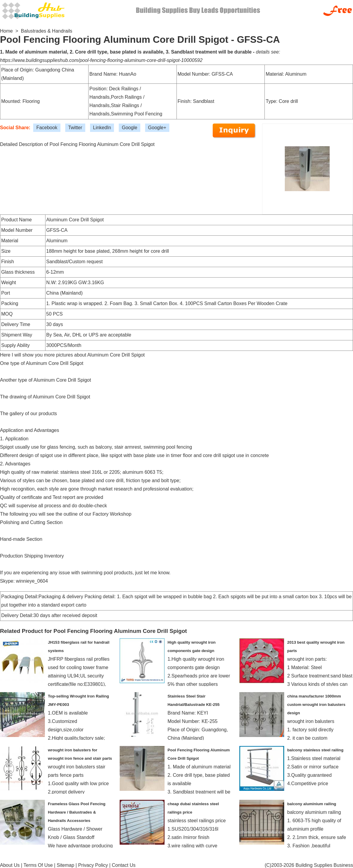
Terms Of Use (38, 865)
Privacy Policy (93, 865)
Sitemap (65, 865)
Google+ (157, 128)
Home (6, 31)
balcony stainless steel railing (315, 750)
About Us (10, 865)
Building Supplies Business (324, 865)
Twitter (75, 128)
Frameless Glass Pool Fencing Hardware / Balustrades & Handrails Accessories (77, 812)
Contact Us (124, 865)
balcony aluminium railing (312, 804)
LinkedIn (102, 128)
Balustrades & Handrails (47, 31)
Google (130, 128)
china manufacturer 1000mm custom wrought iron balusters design (316, 705)
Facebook (47, 128)
